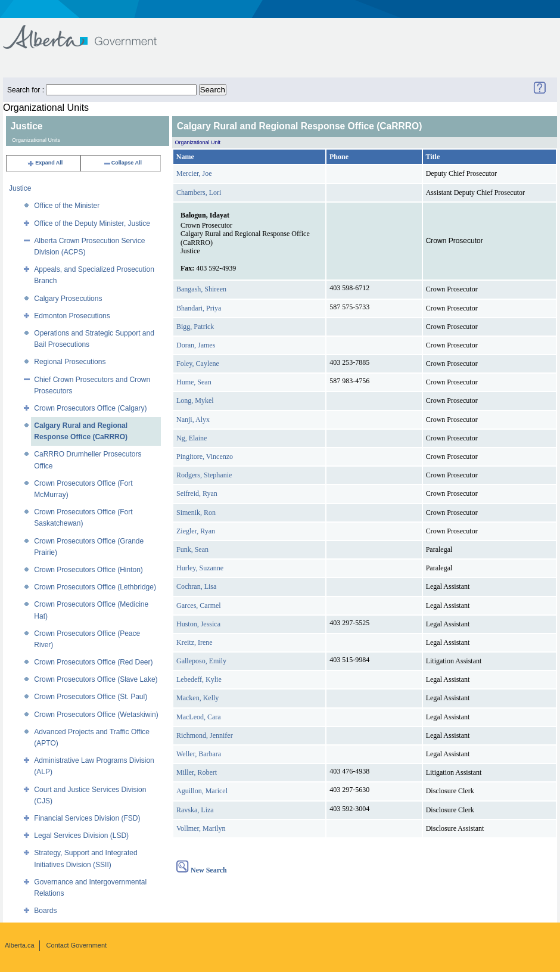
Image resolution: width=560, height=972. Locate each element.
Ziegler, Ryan (196, 531)
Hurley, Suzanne (200, 568)
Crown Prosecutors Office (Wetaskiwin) (96, 715)
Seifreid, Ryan (197, 493)
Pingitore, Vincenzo (205, 457)
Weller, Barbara (199, 754)
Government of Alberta (90, 31)
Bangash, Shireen (201, 289)
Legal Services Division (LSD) (81, 836)
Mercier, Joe (194, 173)
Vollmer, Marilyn (201, 828)
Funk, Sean (192, 549)
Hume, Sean (194, 382)
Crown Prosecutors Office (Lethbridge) (95, 587)
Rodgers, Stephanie (204, 475)
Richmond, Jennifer (205, 735)
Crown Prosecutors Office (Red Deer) (93, 662)
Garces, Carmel (199, 605)
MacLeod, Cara (199, 717)
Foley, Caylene (198, 364)
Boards (45, 911)
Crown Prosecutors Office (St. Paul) (91, 697)
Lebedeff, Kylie (199, 679)
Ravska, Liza (195, 810)
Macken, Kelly (197, 698)
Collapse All (122, 163)
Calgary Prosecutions (68, 299)
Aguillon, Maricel (202, 791)
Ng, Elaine (192, 438)
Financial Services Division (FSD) (87, 818)
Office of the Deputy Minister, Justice (92, 223)
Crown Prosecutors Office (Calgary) (90, 408)
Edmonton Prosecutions (72, 316)
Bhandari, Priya (199, 308)
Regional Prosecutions (70, 362)
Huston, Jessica (198, 624)
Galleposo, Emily (201, 661)
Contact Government (77, 945)
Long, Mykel (195, 400)
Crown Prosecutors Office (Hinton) (88, 570)
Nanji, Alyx (193, 420)
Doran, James (196, 345)
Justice (20, 188)
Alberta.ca (20, 945)
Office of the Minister (67, 206)
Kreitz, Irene (195, 642)
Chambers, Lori (199, 192)
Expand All (45, 163)
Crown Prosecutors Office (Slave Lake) (96, 679)
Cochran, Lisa (196, 586)
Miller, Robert (197, 772)
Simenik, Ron (196, 513)
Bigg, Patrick (195, 327)
